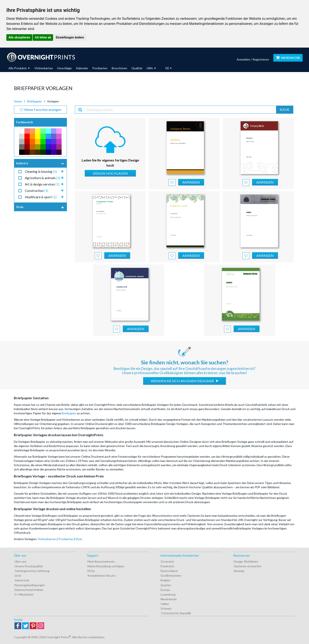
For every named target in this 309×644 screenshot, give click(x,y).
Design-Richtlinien (246, 561)
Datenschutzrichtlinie (29, 590)
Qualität (137, 68)
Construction (37, 191)
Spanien (166, 585)
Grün (18, 575)
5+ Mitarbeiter (24, 594)
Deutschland (169, 571)
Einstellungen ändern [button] (70, 37)
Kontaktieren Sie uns (102, 575)
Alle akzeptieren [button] (19, 37)
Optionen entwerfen (248, 566)
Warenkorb (288, 58)
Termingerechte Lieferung (32, 571)
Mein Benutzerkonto (101, 561)
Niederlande (169, 599)
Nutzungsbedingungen (30, 585)
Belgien (166, 580)
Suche (285, 110)
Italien (165, 604)
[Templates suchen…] (180, 110)
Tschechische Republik (176, 613)
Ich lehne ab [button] (43, 37)
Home (18, 101)
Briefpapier (35, 101)
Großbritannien (171, 575)
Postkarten (100, 68)
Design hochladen (110, 173)
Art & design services (42, 184)
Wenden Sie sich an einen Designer (183, 381)
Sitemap (239, 571)
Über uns (20, 561)
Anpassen (191, 182)
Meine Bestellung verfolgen (106, 566)
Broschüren (119, 68)
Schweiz (166, 608)
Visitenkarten (44, 68)
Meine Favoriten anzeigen (41, 110)
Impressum (22, 580)
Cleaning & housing (41, 171)
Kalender (82, 68)
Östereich (167, 561)
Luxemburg (168, 594)
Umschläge (64, 68)
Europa (165, 590)
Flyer (79, 539)
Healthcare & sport (41, 197)
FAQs (91, 571)
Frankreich (167, 566)
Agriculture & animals (43, 178)
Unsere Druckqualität (29, 566)
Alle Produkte (19, 68)
